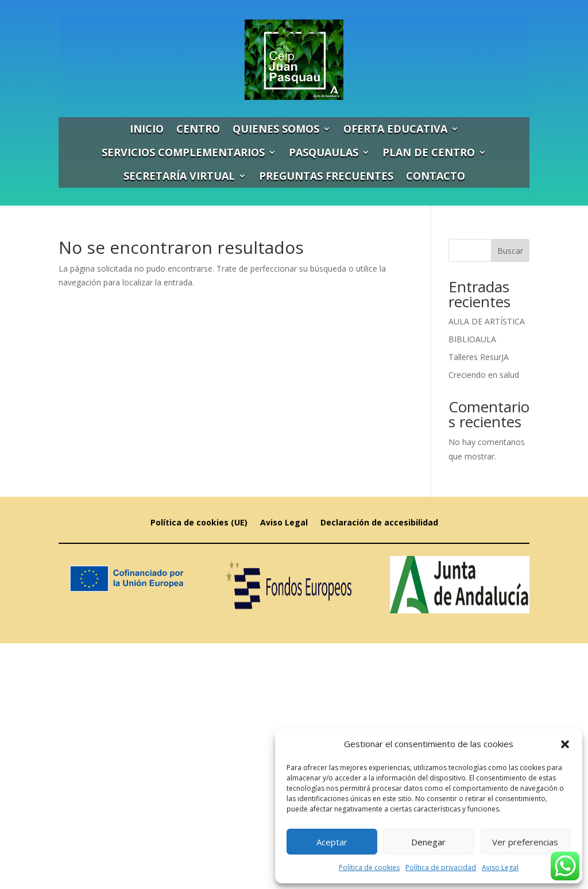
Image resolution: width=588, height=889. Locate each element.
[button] (565, 744)
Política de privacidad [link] (441, 867)
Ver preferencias (525, 842)
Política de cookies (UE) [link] (199, 523)
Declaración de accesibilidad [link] (379, 523)
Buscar (510, 251)
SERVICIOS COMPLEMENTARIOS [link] (183, 152)
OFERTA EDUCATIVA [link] (395, 129)
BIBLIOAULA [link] (472, 339)
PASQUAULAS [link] (324, 152)
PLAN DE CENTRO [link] (429, 152)
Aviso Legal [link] (500, 867)
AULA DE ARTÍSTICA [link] (487, 321)
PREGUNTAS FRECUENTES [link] (326, 176)
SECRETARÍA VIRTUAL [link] (179, 176)
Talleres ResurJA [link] (479, 357)
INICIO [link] (147, 129)
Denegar (428, 842)
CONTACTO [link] (436, 176)
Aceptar (332, 842)
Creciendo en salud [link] (484, 375)
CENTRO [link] (198, 129)
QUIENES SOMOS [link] (276, 129)
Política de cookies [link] (369, 867)
